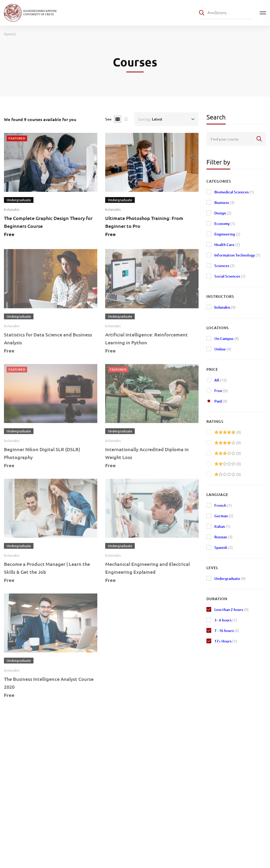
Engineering (227, 234)
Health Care (227, 245)
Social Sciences (230, 276)
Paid (221, 401)
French (223, 505)
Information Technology (237, 255)
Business (224, 202)
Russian (223, 537)
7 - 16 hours (227, 631)
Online (223, 349)
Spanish (224, 547)
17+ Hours (226, 641)
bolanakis (12, 209)
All (221, 380)
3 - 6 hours (226, 620)
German (224, 516)
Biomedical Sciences (234, 192)
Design (223, 213)
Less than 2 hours (232, 609)
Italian (222, 526)
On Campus (227, 338)
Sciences (225, 266)
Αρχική (10, 34)
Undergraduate (230, 578)
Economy (225, 224)
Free (221, 391)
